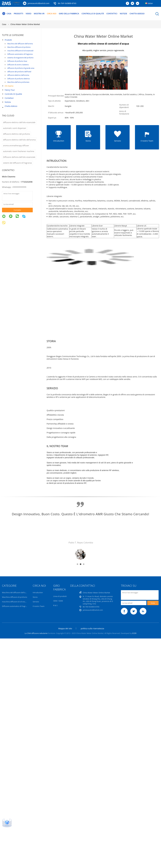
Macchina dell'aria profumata (18, 82)
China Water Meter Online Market (25, 24)
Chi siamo (9, 86)
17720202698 (27, 182)
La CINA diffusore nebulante (36, 633)
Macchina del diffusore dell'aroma (20, 44)
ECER (134, 633)
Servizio (36, 602)
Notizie (123, 14)
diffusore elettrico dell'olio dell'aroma (19, 140)
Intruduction (38, 592)
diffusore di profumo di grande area (21, 68)
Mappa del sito (65, 628)
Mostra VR (39, 14)
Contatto (17, 210)
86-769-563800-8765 (67, 3)
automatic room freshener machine (19, 151)
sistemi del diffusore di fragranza (17, 163)
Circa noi (52, 14)
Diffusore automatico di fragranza (20, 54)
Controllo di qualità (93, 14)
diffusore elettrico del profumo (17, 134)
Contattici (112, 14)
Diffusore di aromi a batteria (18, 65)
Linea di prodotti (60, 596)
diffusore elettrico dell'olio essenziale (19, 122)
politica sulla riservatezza (92, 628)
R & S (55, 605)
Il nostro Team (39, 606)
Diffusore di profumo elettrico (19, 79)
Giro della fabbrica (69, 14)
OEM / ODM (58, 601)
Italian (150, 3)
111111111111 (20, 187)
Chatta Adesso (137, 14)
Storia (35, 597)
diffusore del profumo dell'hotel (19, 72)
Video (28, 14)
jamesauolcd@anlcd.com (39, 3)
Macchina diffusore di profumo (19, 47)
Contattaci (9, 98)
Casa (7, 14)
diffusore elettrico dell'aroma (18, 75)
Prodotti (19, 14)
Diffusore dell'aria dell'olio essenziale (19, 157)
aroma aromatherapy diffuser (16, 145)
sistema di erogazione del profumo (20, 58)
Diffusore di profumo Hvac (17, 61)
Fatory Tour (10, 90)
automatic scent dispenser (15, 128)
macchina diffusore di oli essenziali (20, 51)
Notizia (8, 102)
